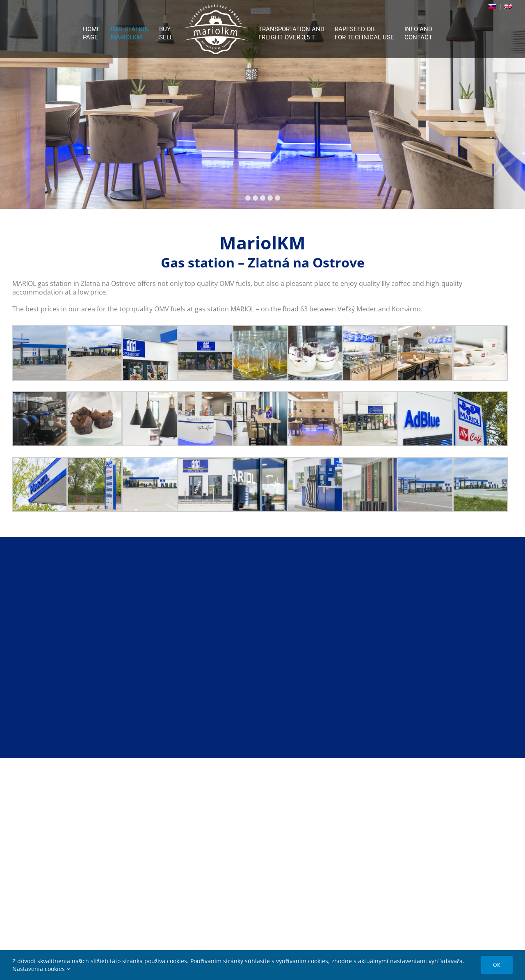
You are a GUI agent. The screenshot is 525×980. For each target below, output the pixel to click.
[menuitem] (97, 29)
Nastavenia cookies (41, 969)
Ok (497, 965)
